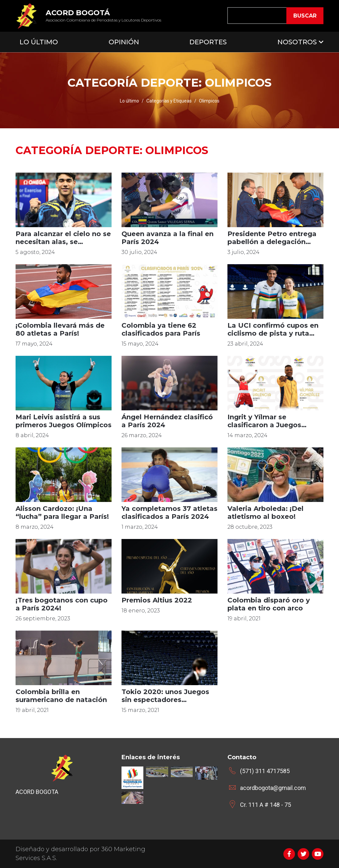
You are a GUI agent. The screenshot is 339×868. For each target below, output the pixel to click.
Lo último (129, 101)
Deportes (208, 42)
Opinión (124, 42)
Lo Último (39, 42)
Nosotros (297, 42)
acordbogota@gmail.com (273, 788)
